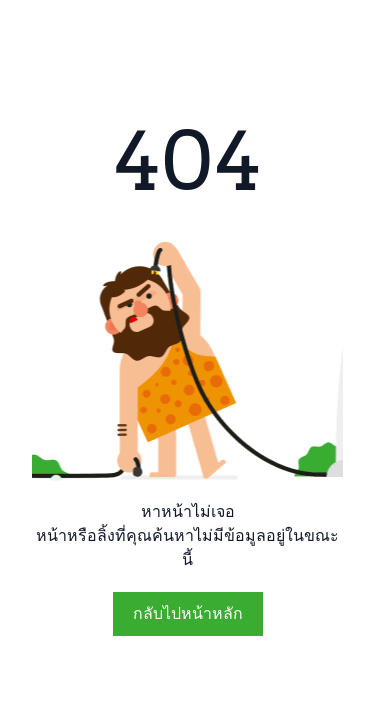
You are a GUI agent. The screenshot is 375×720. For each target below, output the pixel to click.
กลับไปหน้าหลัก (188, 613)
